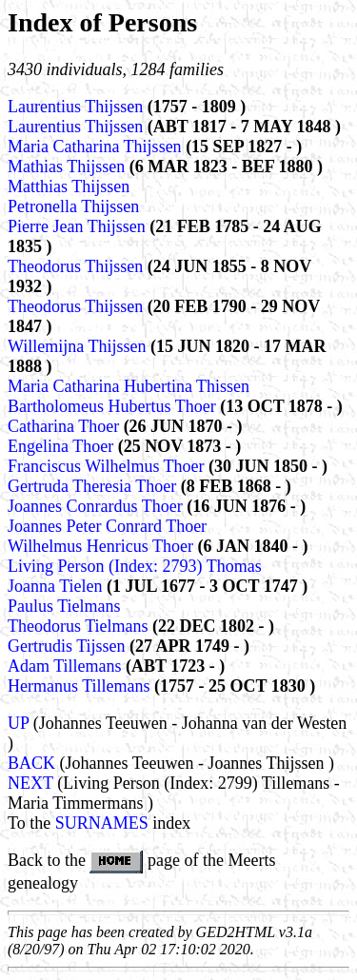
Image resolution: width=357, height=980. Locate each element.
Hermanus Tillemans (81, 686)
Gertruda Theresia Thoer (94, 486)
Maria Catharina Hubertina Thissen (129, 386)
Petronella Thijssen (73, 206)
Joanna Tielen (57, 586)
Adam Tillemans (67, 666)
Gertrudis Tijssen (69, 646)
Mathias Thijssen (69, 167)
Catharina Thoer (66, 426)
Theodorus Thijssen (78, 266)
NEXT (30, 783)
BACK (31, 763)
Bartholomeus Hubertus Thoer (114, 406)
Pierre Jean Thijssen (79, 226)
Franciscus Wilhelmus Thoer (108, 466)
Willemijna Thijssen (79, 346)
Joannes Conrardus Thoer (97, 506)
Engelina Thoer (63, 446)
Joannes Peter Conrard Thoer (107, 526)
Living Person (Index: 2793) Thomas (135, 566)
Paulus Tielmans (64, 606)
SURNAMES (102, 823)
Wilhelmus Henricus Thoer (102, 546)
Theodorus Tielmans (80, 626)
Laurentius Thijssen (78, 107)
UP (18, 723)
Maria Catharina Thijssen (97, 147)
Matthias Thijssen (69, 186)
